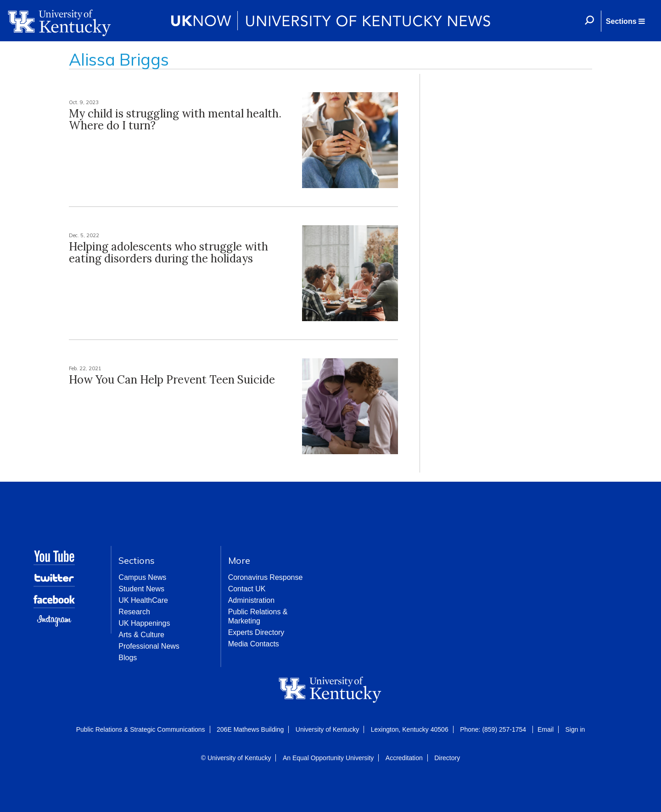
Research (134, 612)
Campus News (142, 577)
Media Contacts (254, 644)
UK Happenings (144, 623)
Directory (447, 758)
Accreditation (404, 758)
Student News (141, 589)
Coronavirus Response (266, 577)
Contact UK (247, 589)
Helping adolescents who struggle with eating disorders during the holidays (168, 253)
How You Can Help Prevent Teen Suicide (172, 380)
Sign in (575, 729)
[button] (625, 21)
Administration (251, 600)
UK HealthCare (143, 600)
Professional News (149, 646)
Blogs (128, 658)
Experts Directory (256, 632)
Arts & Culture (141, 635)
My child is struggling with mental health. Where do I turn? (175, 120)
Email (546, 729)
